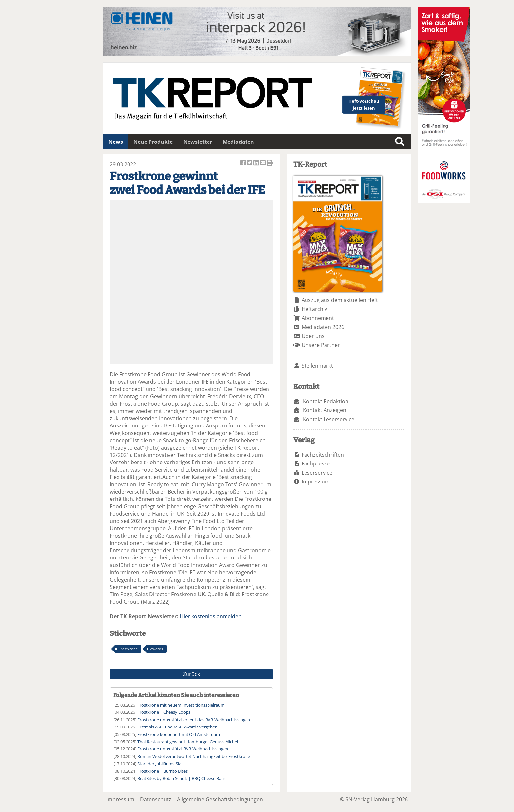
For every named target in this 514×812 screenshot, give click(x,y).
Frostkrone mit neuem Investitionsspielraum (181, 705)
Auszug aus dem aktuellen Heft (340, 300)
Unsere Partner (321, 345)
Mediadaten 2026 (323, 327)
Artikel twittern (250, 163)
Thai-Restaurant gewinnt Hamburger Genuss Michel (188, 742)
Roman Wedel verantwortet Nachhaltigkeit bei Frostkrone (194, 756)
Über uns (313, 336)
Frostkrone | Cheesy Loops (164, 712)
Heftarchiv (314, 309)
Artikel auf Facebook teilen (244, 163)
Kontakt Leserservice (329, 419)
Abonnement (318, 318)
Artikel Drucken (270, 163)
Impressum (316, 482)
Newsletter (198, 142)
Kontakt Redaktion (326, 401)
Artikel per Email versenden (263, 163)
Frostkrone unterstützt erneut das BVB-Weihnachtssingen (194, 720)
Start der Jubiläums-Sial (160, 764)
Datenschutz (156, 799)
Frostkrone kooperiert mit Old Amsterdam (179, 734)
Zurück (191, 674)
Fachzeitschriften (323, 455)
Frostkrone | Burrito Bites (162, 771)
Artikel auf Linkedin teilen (257, 163)
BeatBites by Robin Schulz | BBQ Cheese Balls (181, 778)
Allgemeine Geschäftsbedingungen (220, 799)
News (116, 142)
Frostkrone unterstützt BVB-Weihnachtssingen (183, 749)
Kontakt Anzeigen (325, 410)
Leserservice (317, 473)
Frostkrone (128, 649)
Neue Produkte (153, 142)
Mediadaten (238, 142)
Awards (157, 649)
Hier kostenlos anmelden (211, 616)
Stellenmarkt (317, 366)
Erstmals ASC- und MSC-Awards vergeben (178, 727)
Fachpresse (316, 463)
